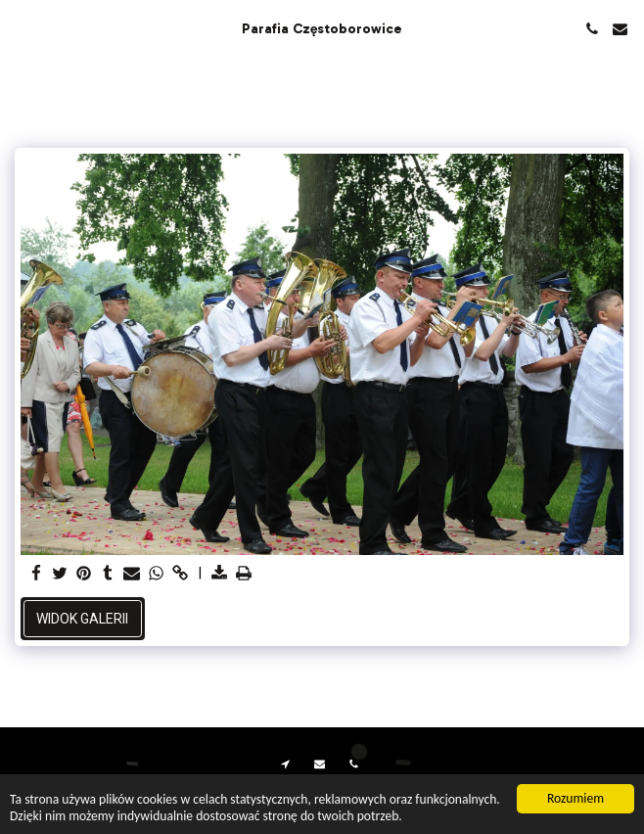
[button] (22, 28)
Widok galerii (82, 619)
